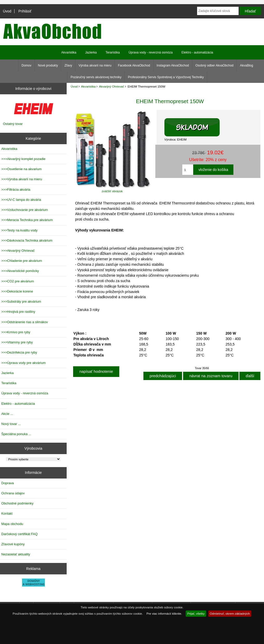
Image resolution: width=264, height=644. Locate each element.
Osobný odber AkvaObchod (214, 65)
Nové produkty (48, 65)
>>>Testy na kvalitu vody (19, 230)
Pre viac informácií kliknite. (164, 613)
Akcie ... (7, 414)
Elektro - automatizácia (197, 52)
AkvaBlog (246, 65)
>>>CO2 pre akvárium (18, 281)
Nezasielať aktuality (16, 554)
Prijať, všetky (196, 613)
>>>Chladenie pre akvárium (22, 261)
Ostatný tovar (13, 124)
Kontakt (7, 513)
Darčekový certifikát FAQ (19, 534)
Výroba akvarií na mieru (95, 65)
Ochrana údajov (13, 493)
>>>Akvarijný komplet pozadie (23, 159)
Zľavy (68, 65)
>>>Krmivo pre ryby (16, 332)
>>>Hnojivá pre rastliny (18, 312)
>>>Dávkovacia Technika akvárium (27, 240)
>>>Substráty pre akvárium (21, 301)
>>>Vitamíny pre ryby (17, 342)
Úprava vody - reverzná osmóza (151, 52)
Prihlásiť (25, 11)
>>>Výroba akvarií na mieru (22, 179)
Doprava (8, 483)
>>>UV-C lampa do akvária (21, 200)
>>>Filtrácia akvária (16, 190)
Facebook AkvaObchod (134, 65)
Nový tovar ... (11, 424)
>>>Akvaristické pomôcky (20, 271)
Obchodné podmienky (17, 503)
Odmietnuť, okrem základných (230, 613)
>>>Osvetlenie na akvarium (22, 169)
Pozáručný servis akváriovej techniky (96, 77)
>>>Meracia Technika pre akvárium (27, 220)
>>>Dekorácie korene (17, 291)
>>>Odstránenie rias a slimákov (25, 322)
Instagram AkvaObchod (173, 65)
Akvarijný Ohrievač (112, 86)
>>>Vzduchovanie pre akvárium (25, 210)
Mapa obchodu (12, 524)
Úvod (7, 11)
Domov (26, 65)
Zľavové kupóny (13, 544)
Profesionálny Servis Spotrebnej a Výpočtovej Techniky (166, 77)
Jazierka (91, 52)
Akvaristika (88, 86)
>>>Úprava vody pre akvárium (23, 363)
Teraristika (113, 52)
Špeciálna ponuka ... (16, 434)
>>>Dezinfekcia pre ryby (19, 352)
